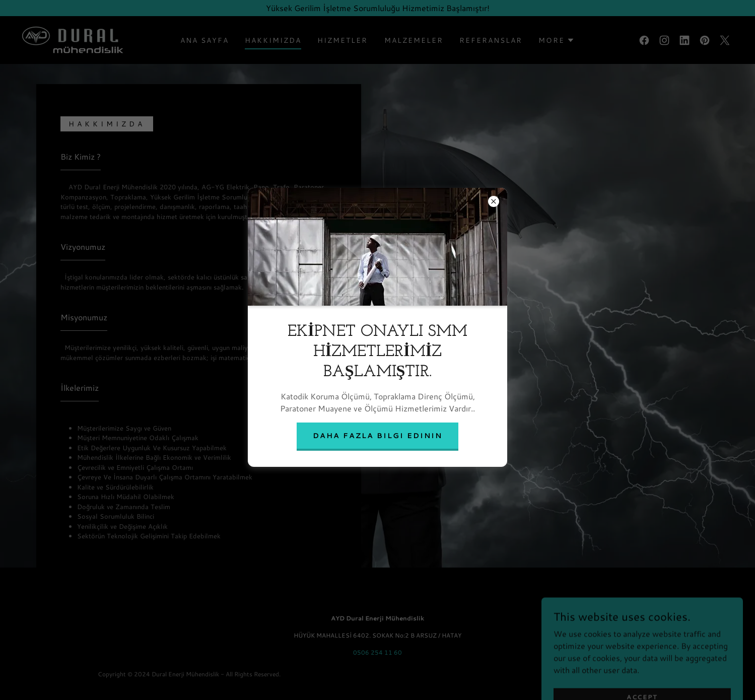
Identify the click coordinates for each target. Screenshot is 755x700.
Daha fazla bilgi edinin (377, 436)
